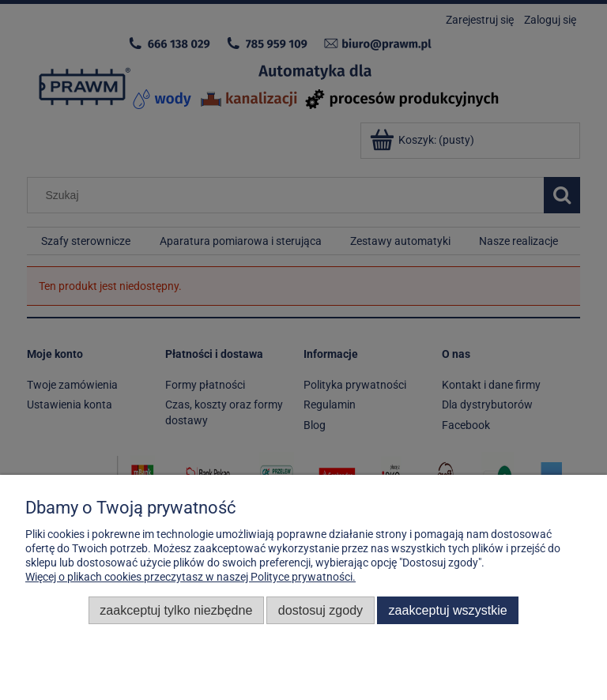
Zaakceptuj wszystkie (448, 610)
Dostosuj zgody (320, 610)
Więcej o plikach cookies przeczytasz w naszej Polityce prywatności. (190, 577)
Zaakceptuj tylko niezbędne (176, 610)
